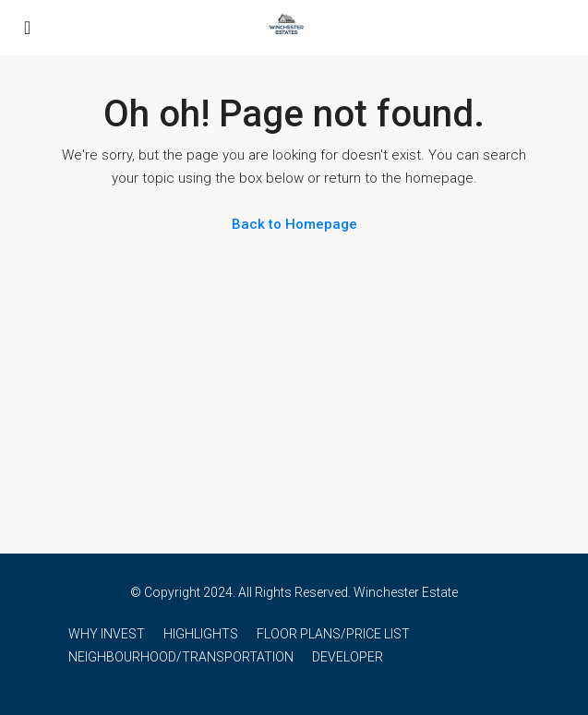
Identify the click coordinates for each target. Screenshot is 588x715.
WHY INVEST (107, 634)
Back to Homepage (294, 224)
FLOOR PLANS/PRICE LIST (333, 634)
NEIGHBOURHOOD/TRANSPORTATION (181, 657)
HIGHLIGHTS (201, 634)
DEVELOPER (348, 657)
